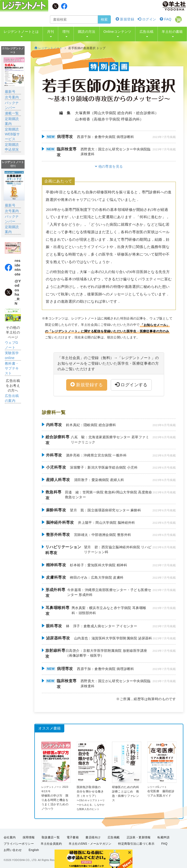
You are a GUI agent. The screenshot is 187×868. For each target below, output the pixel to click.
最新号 (10, 92)
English (34, 850)
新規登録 (125, 19)
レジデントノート (48, 48)
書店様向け (93, 837)
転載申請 (164, 837)
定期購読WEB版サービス (12, 134)
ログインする (131, 385)
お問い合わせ (13, 850)
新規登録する (87, 385)
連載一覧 (12, 113)
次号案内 (12, 97)
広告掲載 (114, 837)
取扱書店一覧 (51, 837)
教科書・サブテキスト (12, 368)
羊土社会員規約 (51, 844)
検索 (104, 19)
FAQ (166, 19)
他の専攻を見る (109, 166)
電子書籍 (73, 837)
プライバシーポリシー (19, 844)
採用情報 (29, 837)
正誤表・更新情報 (139, 837)
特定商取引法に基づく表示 (136, 844)
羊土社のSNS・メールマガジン (90, 844)
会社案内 (10, 837)
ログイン (147, 19)
